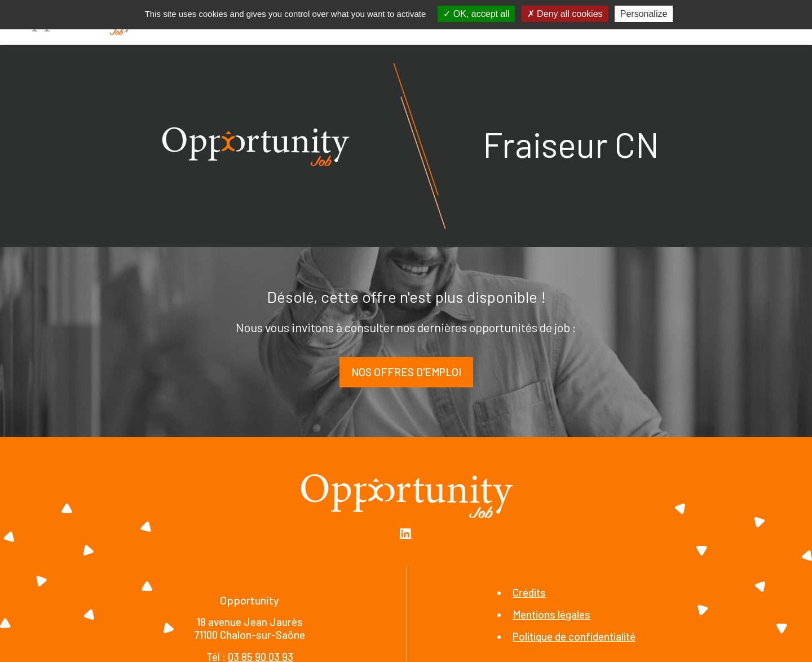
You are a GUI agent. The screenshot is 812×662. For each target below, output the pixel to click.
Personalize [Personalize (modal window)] (644, 14)
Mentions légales (551, 614)
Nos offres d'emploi (406, 372)
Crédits (529, 592)
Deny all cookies (565, 14)
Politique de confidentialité (574, 636)
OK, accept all (476, 14)
